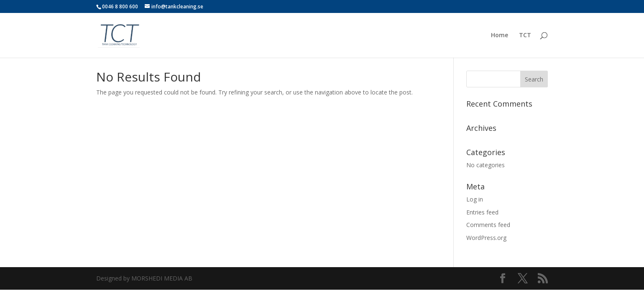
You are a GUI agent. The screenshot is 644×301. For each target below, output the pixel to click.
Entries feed (482, 212)
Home (500, 36)
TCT (525, 36)
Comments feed (488, 225)
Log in (475, 199)
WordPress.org (486, 238)
